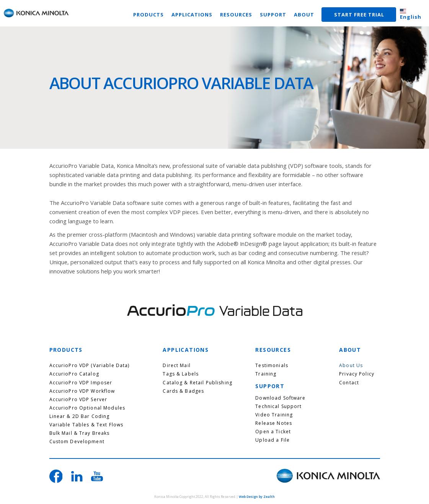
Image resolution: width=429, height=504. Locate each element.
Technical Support (278, 406)
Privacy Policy (357, 374)
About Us (351, 366)
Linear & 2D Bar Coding (80, 416)
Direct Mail (176, 366)
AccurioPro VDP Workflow (82, 391)
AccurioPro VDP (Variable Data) (90, 366)
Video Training (274, 415)
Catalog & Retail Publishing (197, 383)
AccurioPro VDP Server (78, 400)
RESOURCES (236, 15)
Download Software (280, 398)
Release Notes (274, 423)
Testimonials (272, 366)
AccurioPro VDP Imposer (81, 383)
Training (266, 374)
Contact (349, 383)
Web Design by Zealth (257, 497)
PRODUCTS (148, 15)
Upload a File (272, 440)
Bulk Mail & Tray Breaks (80, 433)
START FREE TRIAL (359, 15)
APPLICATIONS (192, 15)
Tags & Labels (181, 374)
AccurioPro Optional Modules (87, 408)
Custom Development (77, 442)
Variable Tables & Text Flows (86, 425)
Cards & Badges (183, 391)
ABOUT (304, 15)
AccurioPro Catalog (74, 374)
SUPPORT (273, 15)
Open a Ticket (273, 432)
